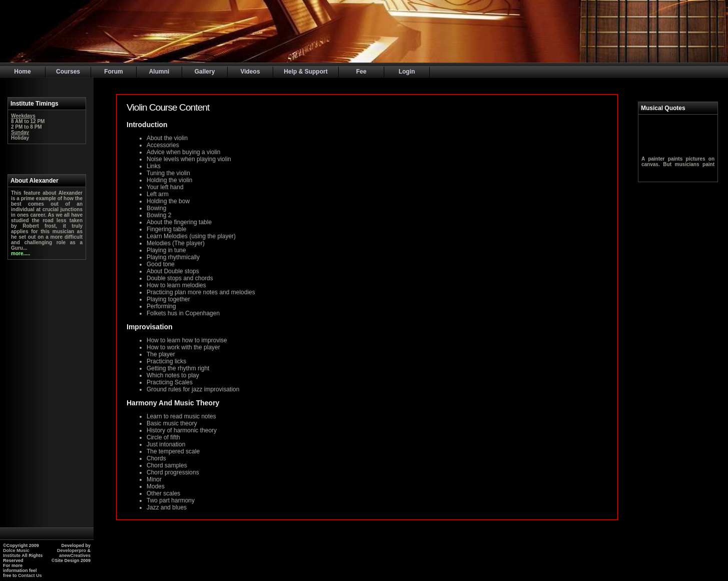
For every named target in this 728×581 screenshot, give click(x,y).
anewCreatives (75, 555)
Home (22, 72)
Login (407, 72)
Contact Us (30, 575)
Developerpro (72, 550)
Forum (113, 72)
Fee (361, 72)
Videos (250, 72)
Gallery (205, 72)
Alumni (159, 72)
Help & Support (305, 72)
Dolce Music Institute (16, 553)
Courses (68, 72)
